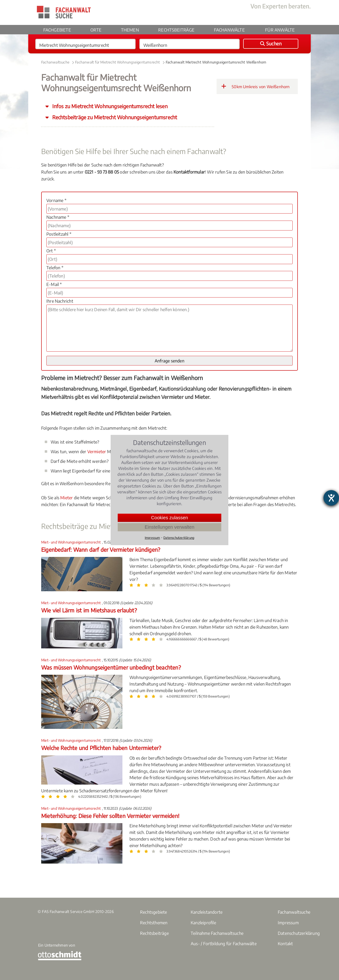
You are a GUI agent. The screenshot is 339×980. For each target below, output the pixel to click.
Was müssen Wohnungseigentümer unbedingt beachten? (111, 667)
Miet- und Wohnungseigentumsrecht (72, 542)
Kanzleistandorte (207, 912)
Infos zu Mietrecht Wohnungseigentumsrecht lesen (109, 106)
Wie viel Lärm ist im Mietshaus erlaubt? (89, 610)
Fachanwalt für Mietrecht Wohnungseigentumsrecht (117, 62)
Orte (96, 30)
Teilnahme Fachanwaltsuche (217, 933)
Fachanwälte (229, 30)
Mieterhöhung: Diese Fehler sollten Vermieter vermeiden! (110, 816)
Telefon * (55, 268)
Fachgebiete (57, 30)
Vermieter (97, 451)
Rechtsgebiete (154, 912)
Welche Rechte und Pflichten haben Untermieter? (101, 748)
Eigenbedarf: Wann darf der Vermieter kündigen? (101, 550)
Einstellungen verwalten (169, 527)
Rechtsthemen (154, 922)
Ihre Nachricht (60, 301)
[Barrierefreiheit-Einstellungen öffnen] (331, 498)
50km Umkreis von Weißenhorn (256, 86)
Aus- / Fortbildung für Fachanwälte (224, 943)
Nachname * (58, 217)
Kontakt (285, 943)
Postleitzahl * (59, 234)
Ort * (51, 251)
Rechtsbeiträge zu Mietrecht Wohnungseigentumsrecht (114, 117)
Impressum (288, 922)
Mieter (67, 498)
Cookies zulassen (170, 518)
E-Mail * (54, 284)
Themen (130, 30)
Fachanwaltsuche (55, 62)
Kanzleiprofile (203, 922)
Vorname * (56, 200)
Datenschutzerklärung (299, 933)
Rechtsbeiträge (176, 30)
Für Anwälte (280, 30)
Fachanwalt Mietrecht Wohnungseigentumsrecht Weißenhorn (216, 62)
